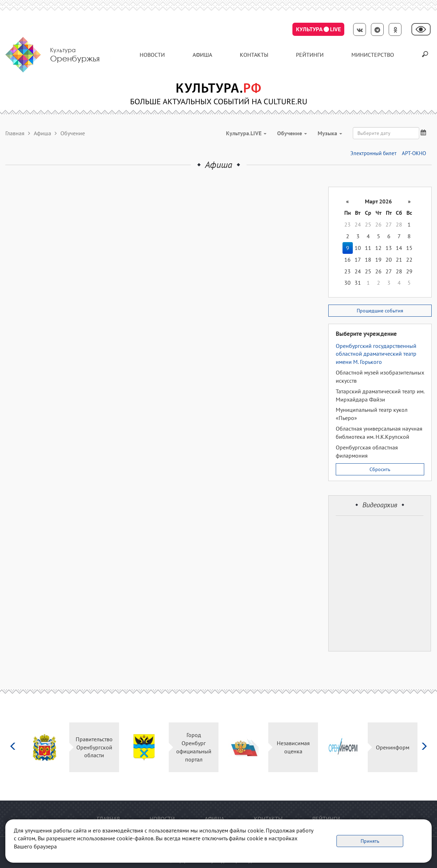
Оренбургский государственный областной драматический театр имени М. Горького (376, 354)
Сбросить (380, 469)
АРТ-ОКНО (414, 153)
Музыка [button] (330, 133)
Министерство (373, 55)
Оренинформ (393, 747)
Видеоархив (380, 505)
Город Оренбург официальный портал (194, 747)
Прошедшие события (380, 311)
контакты (254, 55)
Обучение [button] (292, 133)
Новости (152, 55)
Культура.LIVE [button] (246, 133)
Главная (15, 133)
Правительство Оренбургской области (94, 747)
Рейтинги (310, 55)
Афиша (202, 55)
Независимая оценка (293, 747)
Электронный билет (373, 153)
